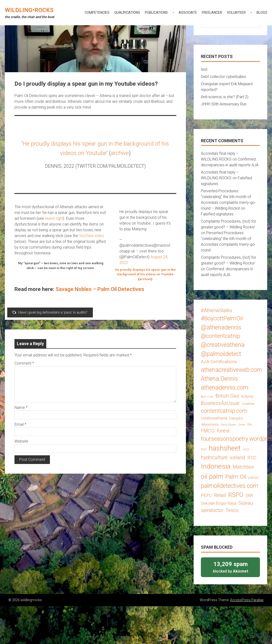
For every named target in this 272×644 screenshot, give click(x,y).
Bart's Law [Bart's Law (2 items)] (207, 397)
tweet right (54, 218)
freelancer (212, 13)
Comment (24, 363)
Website (21, 441)
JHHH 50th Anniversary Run (224, 104)
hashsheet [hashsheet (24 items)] (225, 448)
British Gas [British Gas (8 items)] (227, 396)
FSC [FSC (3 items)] (204, 449)
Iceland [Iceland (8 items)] (238, 457)
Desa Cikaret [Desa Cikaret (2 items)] (228, 425)
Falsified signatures (217, 214)
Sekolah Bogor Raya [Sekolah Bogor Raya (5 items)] (219, 503)
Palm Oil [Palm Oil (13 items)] (236, 477)
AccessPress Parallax (247, 600)
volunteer (236, 13)
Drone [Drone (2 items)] (242, 425)
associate (188, 13)
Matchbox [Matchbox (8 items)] (243, 467)
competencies (97, 13)
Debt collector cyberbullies (223, 77)
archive (120, 153)
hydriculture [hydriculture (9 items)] (214, 457)
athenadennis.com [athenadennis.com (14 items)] (225, 388)
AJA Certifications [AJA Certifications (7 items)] (219, 362)
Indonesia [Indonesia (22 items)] (216, 466)
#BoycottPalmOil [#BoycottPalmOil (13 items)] (222, 318)
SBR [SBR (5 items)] (249, 496)
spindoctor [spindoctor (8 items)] (212, 510)
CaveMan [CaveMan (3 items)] (248, 404)
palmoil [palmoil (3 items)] (253, 478)
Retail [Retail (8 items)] (220, 495)
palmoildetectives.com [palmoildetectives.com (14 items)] (230, 486)
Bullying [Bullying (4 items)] (247, 396)
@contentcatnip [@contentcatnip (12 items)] (221, 336)
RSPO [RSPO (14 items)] (236, 495)
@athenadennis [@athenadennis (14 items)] (221, 327)
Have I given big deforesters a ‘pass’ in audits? (50, 312)
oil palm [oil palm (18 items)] (212, 477)
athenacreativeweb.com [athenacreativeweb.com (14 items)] (231, 370)
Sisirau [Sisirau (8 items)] (246, 503)
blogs (262, 13)
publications (156, 13)
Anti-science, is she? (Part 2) (225, 97)
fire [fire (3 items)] (250, 424)
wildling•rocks (29, 10)
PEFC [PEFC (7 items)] (206, 495)
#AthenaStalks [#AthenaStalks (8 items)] (217, 310)
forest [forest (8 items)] (223, 431)
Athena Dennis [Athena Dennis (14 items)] (219, 379)
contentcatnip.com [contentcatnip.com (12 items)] (224, 411)
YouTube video (92, 236)
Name (21, 408)
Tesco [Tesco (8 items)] (232, 510)
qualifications (127, 13)
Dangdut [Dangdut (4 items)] (236, 418)
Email (20, 424)
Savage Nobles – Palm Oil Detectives (100, 289)
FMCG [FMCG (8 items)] (208, 431)
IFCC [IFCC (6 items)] (252, 458)
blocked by (230, 567)
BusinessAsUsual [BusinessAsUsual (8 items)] (220, 403)
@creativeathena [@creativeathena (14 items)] (223, 345)
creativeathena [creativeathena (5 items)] (214, 418)
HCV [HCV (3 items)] (246, 449)
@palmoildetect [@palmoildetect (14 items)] (221, 354)
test (204, 69)
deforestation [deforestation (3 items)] (210, 424)
